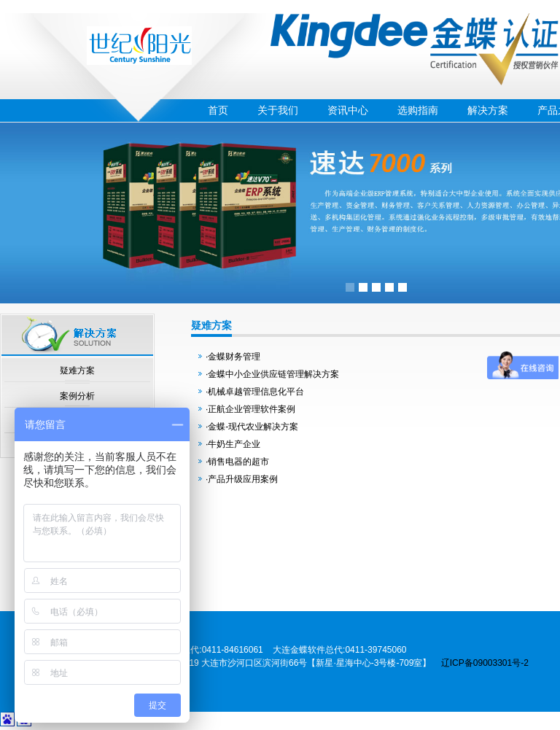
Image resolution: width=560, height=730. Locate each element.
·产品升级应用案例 (242, 479)
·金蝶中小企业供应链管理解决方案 (272, 374)
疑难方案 (77, 370)
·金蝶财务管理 (233, 357)
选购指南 (418, 110)
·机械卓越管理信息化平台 (255, 392)
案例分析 (77, 396)
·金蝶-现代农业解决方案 (252, 427)
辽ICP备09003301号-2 (485, 663)
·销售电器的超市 (237, 462)
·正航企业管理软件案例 (250, 409)
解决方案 (488, 110)
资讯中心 (348, 110)
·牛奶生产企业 (233, 444)
